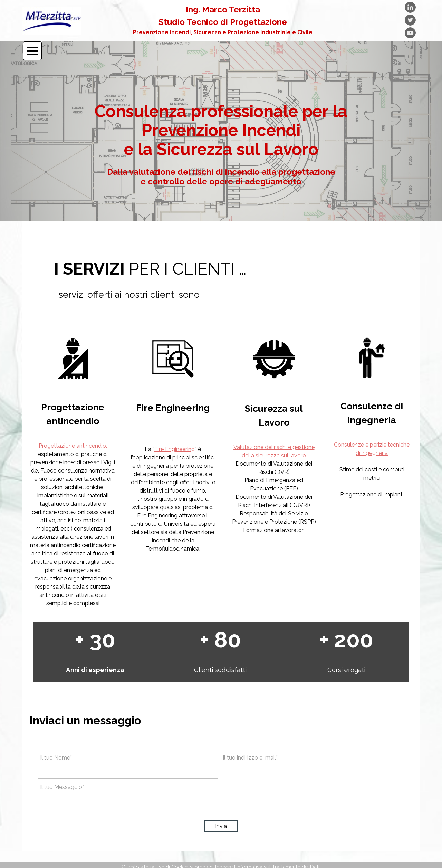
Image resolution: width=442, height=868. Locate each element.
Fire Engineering (175, 449)
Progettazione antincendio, (73, 446)
